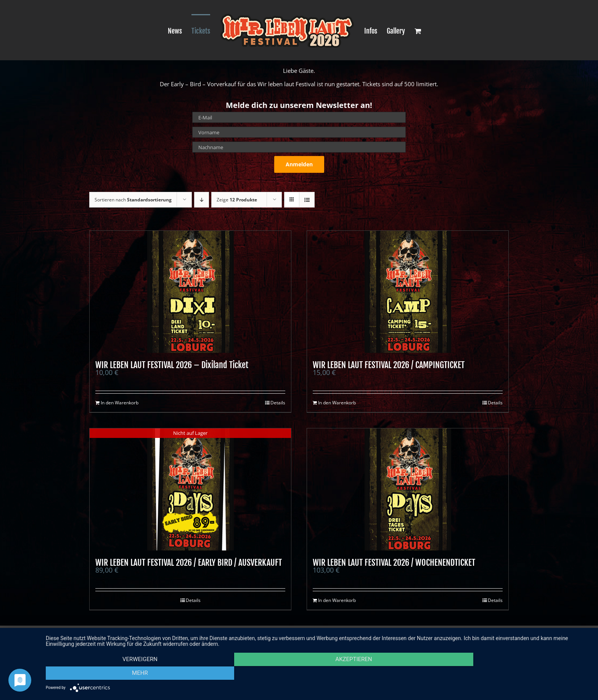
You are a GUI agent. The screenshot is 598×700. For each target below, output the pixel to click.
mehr (509, 674)
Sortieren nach (133, 200)
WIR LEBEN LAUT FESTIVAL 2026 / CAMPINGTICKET (389, 365)
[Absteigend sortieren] (202, 200)
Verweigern (127, 674)
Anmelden (299, 164)
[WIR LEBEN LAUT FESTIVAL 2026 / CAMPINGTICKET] (408, 292)
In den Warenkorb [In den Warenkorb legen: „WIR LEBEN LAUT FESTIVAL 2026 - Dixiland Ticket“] (120, 403)
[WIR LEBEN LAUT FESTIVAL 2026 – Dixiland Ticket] (190, 292)
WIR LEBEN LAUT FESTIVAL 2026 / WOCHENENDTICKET (394, 562)
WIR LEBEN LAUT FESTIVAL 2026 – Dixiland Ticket (172, 365)
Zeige (237, 200)
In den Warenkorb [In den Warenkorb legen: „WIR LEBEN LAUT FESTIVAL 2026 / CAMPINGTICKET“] (337, 403)
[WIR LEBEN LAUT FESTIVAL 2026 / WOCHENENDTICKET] (408, 489)
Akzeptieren (318, 674)
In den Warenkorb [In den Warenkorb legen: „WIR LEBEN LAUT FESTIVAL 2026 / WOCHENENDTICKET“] (337, 600)
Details (278, 403)
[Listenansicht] (307, 200)
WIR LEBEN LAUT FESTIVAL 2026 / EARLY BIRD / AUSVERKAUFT (189, 562)
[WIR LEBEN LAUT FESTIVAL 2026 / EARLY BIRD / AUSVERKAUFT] (190, 489)
